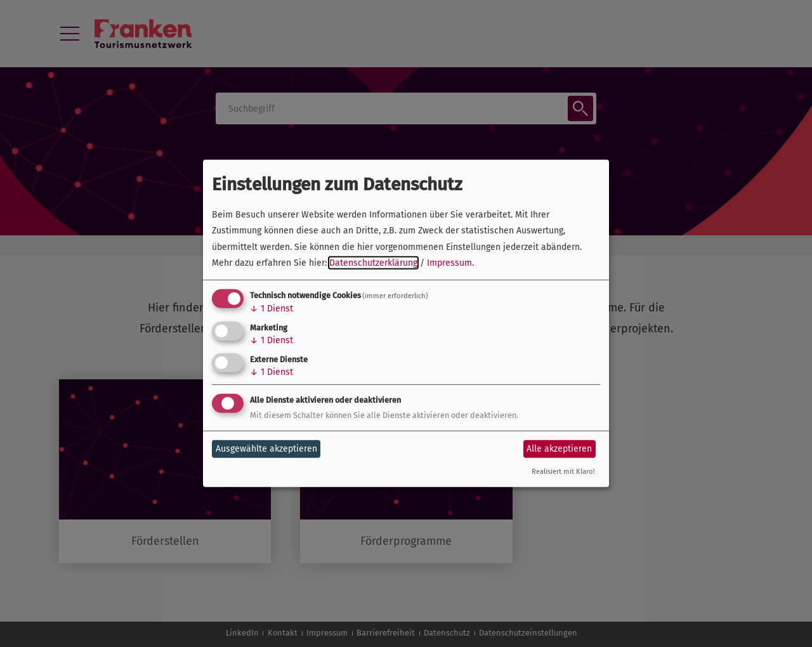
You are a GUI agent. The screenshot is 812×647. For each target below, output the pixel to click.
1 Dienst (272, 309)
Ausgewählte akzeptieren (266, 449)
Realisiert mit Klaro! (563, 472)
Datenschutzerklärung (373, 263)
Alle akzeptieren (559, 449)
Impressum (449, 263)
